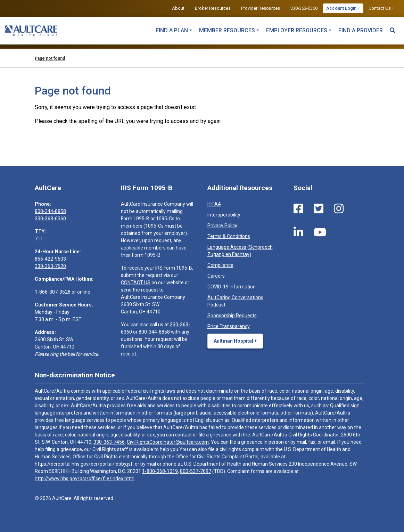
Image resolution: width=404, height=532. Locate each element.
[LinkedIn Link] (298, 232)
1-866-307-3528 (53, 292)
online (84, 292)
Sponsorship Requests (232, 316)
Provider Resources (261, 8)
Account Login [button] (341, 8)
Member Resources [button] (227, 30)
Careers (216, 276)
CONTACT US (136, 283)
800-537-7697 (196, 471)
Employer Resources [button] (297, 30)
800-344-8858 (50, 211)
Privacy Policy (222, 226)
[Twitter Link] (319, 209)
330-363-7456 (109, 442)
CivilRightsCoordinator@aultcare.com (168, 442)
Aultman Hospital (233, 341)
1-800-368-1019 (160, 471)
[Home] (31, 31)
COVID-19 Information (232, 287)
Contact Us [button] (380, 8)
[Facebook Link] (298, 209)
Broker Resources (213, 8)
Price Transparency (229, 326)
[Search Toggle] (393, 27)
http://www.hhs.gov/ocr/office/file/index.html (85, 478)
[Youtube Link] (320, 232)
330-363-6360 (304, 8)
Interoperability (224, 215)
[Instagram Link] (339, 209)
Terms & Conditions (229, 236)
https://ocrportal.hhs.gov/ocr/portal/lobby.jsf (84, 464)
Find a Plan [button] (172, 30)
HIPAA (214, 204)
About (178, 8)
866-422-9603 (50, 259)
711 (39, 239)
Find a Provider (361, 30)
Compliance (220, 265)
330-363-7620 (50, 266)
